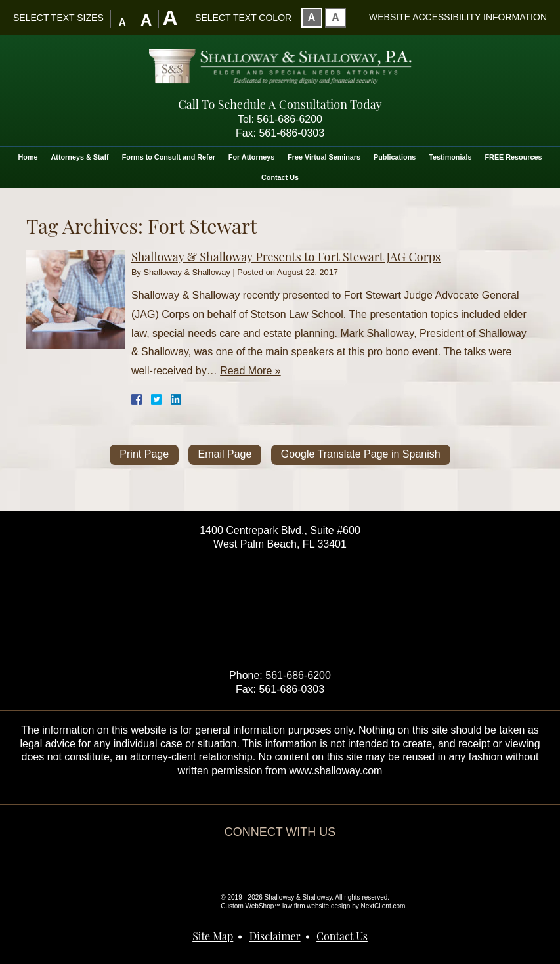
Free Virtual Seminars (324, 157)
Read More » (250, 371)
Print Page (144, 454)
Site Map (213, 936)
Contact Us (280, 177)
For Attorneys (251, 157)
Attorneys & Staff (80, 157)
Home (28, 157)
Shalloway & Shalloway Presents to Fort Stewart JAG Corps (286, 257)
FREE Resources (513, 157)
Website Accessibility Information (458, 17)
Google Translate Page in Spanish (361, 454)
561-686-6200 (290, 119)
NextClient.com (383, 906)
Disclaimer (275, 936)
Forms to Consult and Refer (169, 157)
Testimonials (450, 157)
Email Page (225, 454)
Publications (395, 157)
